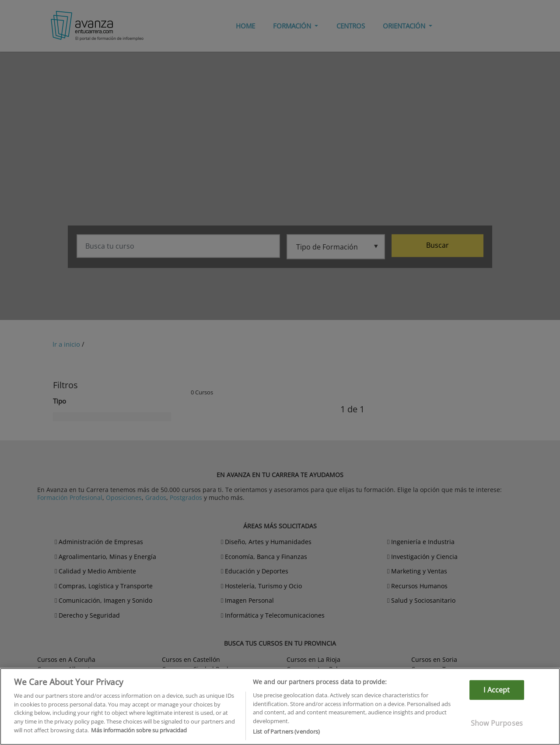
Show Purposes (497, 723)
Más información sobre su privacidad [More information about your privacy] (139, 730)
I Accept (497, 690)
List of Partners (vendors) (286, 731)
